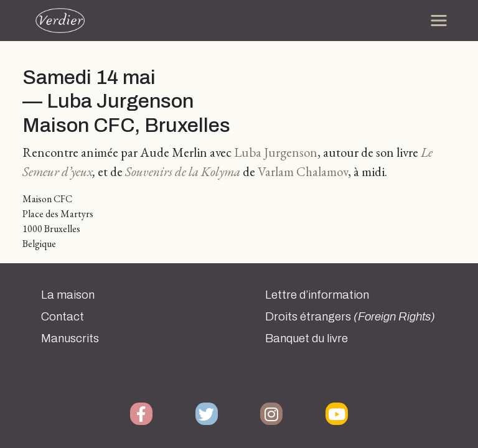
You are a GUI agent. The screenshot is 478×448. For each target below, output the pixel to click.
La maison (68, 295)
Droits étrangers (350, 317)
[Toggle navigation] (439, 21)
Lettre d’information (317, 295)
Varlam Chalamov (303, 171)
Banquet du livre (307, 338)
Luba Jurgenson (276, 152)
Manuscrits (70, 338)
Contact (63, 317)
